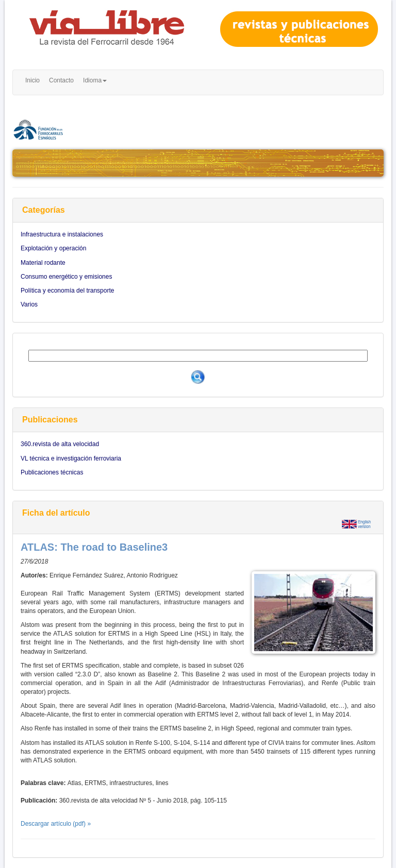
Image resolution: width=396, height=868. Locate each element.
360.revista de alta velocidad (60, 444)
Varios (29, 304)
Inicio (32, 80)
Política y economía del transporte (67, 291)
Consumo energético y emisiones (66, 277)
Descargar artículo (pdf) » (56, 824)
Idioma (95, 80)
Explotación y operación (53, 248)
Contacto (61, 80)
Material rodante (43, 263)
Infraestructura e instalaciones (62, 234)
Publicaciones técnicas (52, 472)
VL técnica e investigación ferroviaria (71, 458)
